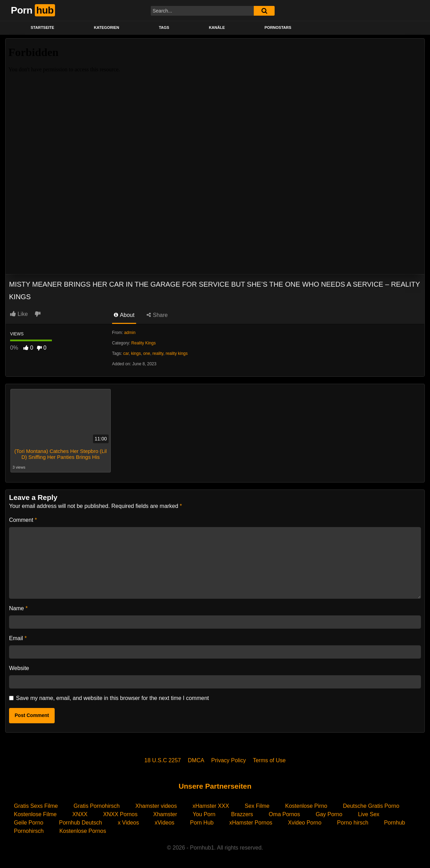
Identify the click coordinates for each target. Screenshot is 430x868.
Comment (23, 520)
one (147, 353)
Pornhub (395, 823)
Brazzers (242, 814)
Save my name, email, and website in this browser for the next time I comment (112, 698)
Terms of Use (269, 760)
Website (19, 668)
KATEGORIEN (107, 27)
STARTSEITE (42, 27)
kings (136, 353)
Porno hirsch (353, 823)
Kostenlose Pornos (83, 831)
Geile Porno (29, 823)
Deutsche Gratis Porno (371, 806)
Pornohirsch (29, 831)
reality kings (177, 353)
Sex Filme (257, 806)
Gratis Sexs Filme (36, 806)
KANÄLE (217, 27)
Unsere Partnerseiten (215, 786)
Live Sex (369, 814)
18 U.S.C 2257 (163, 760)
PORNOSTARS (278, 27)
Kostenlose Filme (35, 814)
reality (158, 353)
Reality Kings (143, 343)
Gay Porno (329, 814)
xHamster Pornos (251, 823)
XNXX (80, 814)
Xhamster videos (156, 806)
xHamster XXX (211, 806)
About (124, 315)
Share (157, 315)
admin (130, 333)
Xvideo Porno (305, 823)
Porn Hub (202, 823)
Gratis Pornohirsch (97, 806)
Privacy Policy (229, 760)
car (126, 353)
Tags (164, 27)
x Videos (128, 823)
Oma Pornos (284, 814)
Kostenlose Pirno (306, 806)
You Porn (204, 814)
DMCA (196, 760)
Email (18, 638)
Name (18, 608)
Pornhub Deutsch (81, 823)
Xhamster (165, 814)
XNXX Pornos (120, 814)
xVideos (165, 823)
